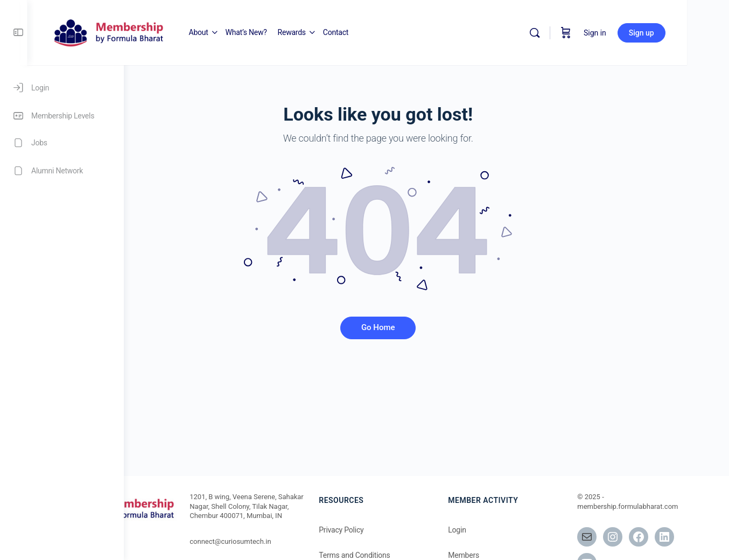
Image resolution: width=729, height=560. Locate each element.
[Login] (62, 88)
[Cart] (608, 33)
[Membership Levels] (62, 116)
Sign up (684, 33)
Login (498, 530)
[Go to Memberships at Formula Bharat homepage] (205, 32)
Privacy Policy (397, 530)
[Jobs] (62, 143)
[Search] (577, 33)
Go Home (427, 327)
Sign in (637, 33)
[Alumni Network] (62, 171)
